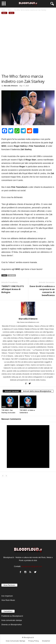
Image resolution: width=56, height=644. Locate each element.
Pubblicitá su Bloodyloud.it (12, 616)
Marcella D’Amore (11, 86)
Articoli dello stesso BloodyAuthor (37, 391)
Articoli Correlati (12, 391)
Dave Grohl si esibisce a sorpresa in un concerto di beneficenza (42, 291)
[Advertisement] (28, 44)
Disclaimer (46, 641)
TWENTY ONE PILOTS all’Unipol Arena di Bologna (13, 289)
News (4, 13)
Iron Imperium (7, 596)
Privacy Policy (34, 641)
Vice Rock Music (8, 600)
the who (12, 275)
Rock (11, 13)
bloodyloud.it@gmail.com (32, 566)
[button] (52, 4)
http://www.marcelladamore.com (28, 322)
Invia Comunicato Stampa (15, 641)
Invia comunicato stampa (12, 620)
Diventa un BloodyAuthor (12, 625)
